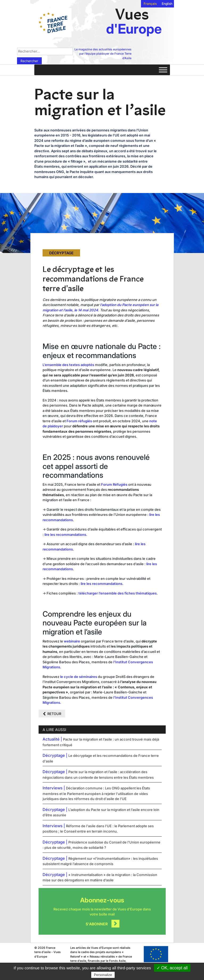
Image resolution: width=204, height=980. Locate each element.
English (167, 4)
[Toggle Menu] (163, 70)
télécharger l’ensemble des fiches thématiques (118, 593)
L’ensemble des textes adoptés (68, 365)
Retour (54, 714)
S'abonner (97, 924)
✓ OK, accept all (172, 968)
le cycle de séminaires (79, 677)
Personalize (103, 975)
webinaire (72, 641)
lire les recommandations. (66, 535)
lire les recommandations (101, 584)
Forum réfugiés (79, 421)
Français (150, 4)
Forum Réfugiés (114, 484)
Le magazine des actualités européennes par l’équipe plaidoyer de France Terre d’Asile (103, 54)
